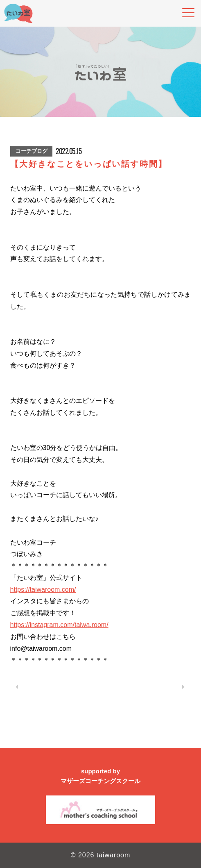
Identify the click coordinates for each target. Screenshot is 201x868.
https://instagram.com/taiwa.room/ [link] (59, 625)
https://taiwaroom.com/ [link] (43, 590)
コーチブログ (32, 151)
